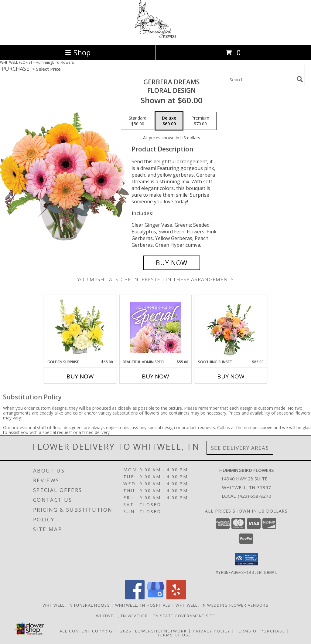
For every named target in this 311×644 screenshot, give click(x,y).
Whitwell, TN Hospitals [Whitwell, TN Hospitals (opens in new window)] (143, 605)
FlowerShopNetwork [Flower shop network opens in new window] (160, 631)
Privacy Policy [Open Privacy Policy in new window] (212, 631)
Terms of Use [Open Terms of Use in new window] (174, 635)
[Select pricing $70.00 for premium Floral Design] (200, 121)
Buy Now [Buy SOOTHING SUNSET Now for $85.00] (231, 376)
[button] (246, 559)
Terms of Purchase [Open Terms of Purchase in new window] (261, 631)
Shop (78, 52)
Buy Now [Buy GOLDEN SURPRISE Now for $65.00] (80, 376)
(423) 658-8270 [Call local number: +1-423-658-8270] (255, 496)
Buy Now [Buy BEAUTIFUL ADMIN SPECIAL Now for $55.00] (155, 376)
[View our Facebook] (135, 597)
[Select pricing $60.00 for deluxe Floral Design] (169, 121)
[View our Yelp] (176, 597)
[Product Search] (261, 79)
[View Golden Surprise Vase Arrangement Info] (80, 327)
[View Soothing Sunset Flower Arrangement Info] (231, 327)
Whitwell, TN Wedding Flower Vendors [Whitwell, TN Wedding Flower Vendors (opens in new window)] (222, 605)
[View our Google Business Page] (155, 597)
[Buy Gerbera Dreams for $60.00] (172, 263)
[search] (300, 79)
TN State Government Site (184, 615)
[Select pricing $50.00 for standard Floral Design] (138, 121)
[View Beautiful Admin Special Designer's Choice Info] (156, 327)
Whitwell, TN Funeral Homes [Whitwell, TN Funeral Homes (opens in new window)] (76, 605)
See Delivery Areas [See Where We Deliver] (240, 448)
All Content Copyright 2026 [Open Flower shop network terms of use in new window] (95, 631)
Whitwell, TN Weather (122, 615)
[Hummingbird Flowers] (155, 36)
